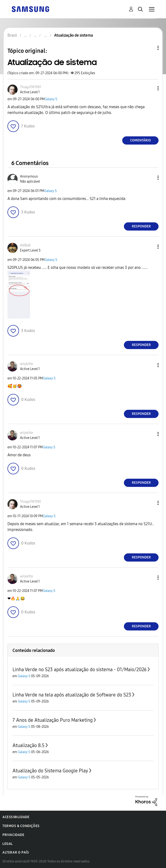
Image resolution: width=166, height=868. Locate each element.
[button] (150, 88)
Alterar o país (16, 852)
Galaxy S (51, 99)
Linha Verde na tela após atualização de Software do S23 (72, 695)
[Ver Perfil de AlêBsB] (25, 245)
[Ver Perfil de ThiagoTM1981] (31, 87)
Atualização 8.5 (29, 745)
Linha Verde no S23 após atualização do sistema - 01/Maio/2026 (80, 669)
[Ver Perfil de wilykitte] (26, 364)
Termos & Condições (21, 826)
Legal (8, 844)
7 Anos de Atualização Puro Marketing (53, 720)
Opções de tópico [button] (150, 48)
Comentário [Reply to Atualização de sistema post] (140, 140)
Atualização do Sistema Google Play (50, 771)
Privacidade (13, 835)
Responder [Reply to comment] (141, 226)
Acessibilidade (16, 817)
